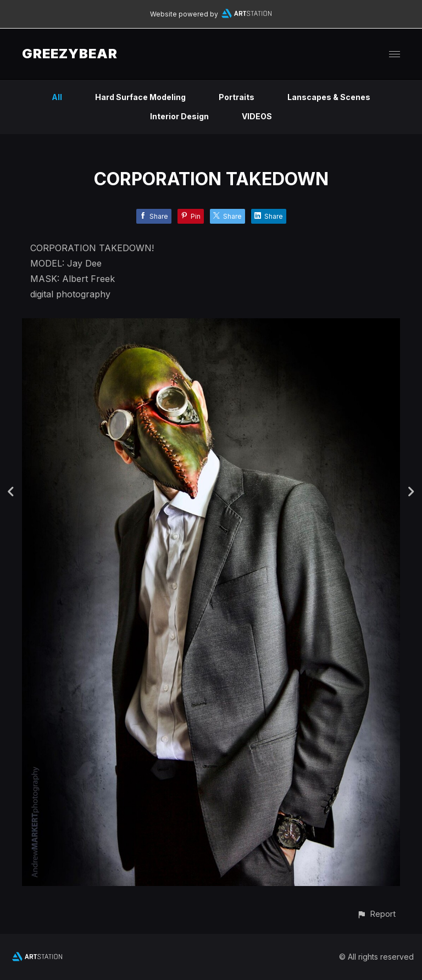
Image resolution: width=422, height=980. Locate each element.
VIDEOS (257, 116)
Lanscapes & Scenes (329, 97)
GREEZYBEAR (70, 54)
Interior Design (179, 116)
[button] (376, 914)
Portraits (237, 97)
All (57, 97)
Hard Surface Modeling (140, 97)
